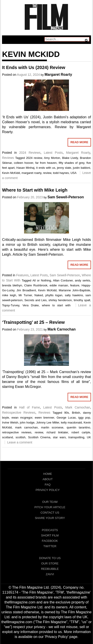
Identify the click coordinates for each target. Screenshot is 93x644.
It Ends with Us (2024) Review (34, 67)
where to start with (56, 305)
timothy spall (82, 300)
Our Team (50, 502)
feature (75, 285)
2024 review (34, 158)
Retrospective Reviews (19, 413)
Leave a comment (20, 442)
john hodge (27, 422)
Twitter (50, 546)
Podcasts (50, 530)
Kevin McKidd (11, 173)
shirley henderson (60, 300)
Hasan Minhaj (25, 168)
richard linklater (57, 432)
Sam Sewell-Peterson (66, 197)
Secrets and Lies (36, 300)
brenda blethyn (12, 285)
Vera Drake (31, 305)
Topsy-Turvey (11, 305)
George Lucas (66, 418)
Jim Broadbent (26, 290)
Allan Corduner (63, 280)
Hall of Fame (30, 407)
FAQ (48, 485)
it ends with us (46, 168)
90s (67, 413)
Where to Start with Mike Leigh (35, 190)
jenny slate (64, 168)
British (76, 413)
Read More (79, 142)
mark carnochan (26, 427)
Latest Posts (53, 153)
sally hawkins (74, 295)
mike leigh (9, 295)
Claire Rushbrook (36, 285)
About (48, 479)
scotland (7, 437)
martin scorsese (52, 427)
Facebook (50, 541)
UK (89, 437)
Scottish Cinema (39, 437)
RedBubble (50, 569)
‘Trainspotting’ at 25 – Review (33, 322)
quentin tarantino (78, 427)
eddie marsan (59, 285)
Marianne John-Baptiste (74, 290)
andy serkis (82, 280)
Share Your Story (50, 518)
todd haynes (61, 173)
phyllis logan (54, 295)
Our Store (50, 563)
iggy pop (84, 418)
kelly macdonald (71, 422)
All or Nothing (42, 280)
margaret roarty (31, 173)
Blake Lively (70, 158)
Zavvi (50, 574)
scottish (20, 437)
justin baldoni (82, 168)
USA (73, 173)
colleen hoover (24, 163)
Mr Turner (25, 295)
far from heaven (46, 163)
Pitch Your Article (50, 507)
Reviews (8, 158)
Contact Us (50, 513)
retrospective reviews (17, 432)
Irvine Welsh (10, 422)
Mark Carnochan (61, 329)
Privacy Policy (48, 490)
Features (22, 275)
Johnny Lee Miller (48, 422)
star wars (59, 437)
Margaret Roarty (58, 75)
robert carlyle (81, 432)
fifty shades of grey (71, 163)
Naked (39, 295)
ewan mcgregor (22, 418)
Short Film (50, 535)
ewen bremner (44, 418)
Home (48, 474)
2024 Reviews (30, 153)
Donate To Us (50, 558)
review (47, 173)
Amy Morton (52, 158)
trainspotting (76, 437)
